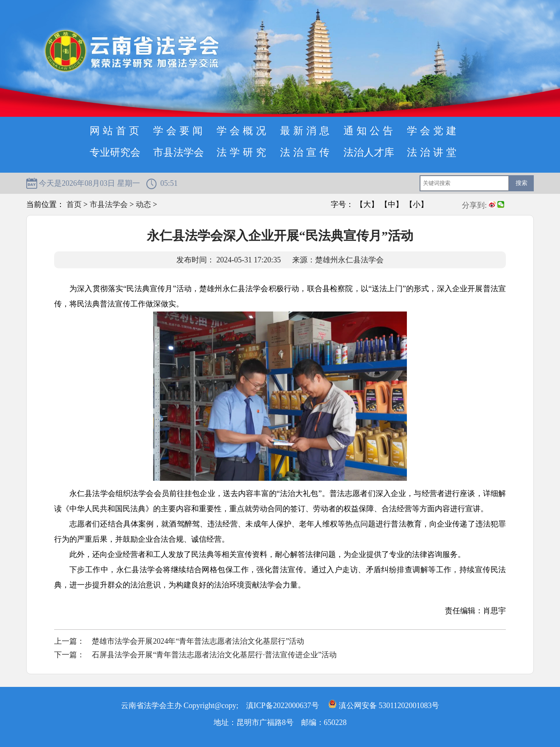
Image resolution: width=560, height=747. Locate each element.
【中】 (392, 204)
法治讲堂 (433, 152)
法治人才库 (369, 152)
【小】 (417, 204)
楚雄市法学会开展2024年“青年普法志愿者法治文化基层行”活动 (198, 641)
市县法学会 (178, 152)
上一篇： (69, 641)
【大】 (367, 204)
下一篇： (69, 655)
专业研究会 (115, 152)
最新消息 (306, 131)
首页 (74, 204)
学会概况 (243, 131)
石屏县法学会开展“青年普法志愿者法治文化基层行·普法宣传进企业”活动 (214, 655)
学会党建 (433, 131)
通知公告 (370, 131)
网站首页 (116, 131)
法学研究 (243, 152)
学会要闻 (179, 131)
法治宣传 (306, 152)
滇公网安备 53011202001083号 (384, 706)
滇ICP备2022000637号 (283, 706)
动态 (143, 204)
